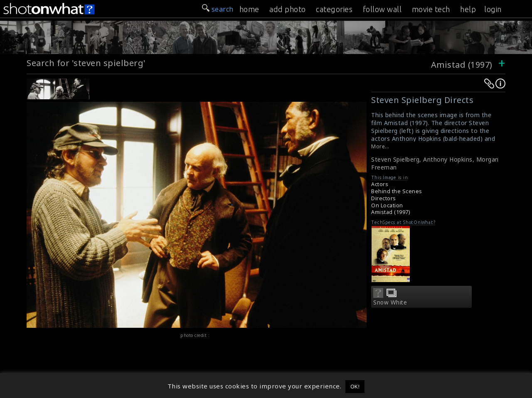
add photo (288, 9)
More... (380, 146)
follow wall (382, 9)
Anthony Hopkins (448, 159)
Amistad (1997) (462, 65)
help (468, 9)
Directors (384, 198)
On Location (387, 205)
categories (334, 9)
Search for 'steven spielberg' (86, 63)
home (249, 9)
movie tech (431, 9)
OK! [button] (355, 386)
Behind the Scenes (397, 191)
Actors (380, 184)
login (493, 9)
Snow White (390, 302)
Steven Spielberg (395, 159)
